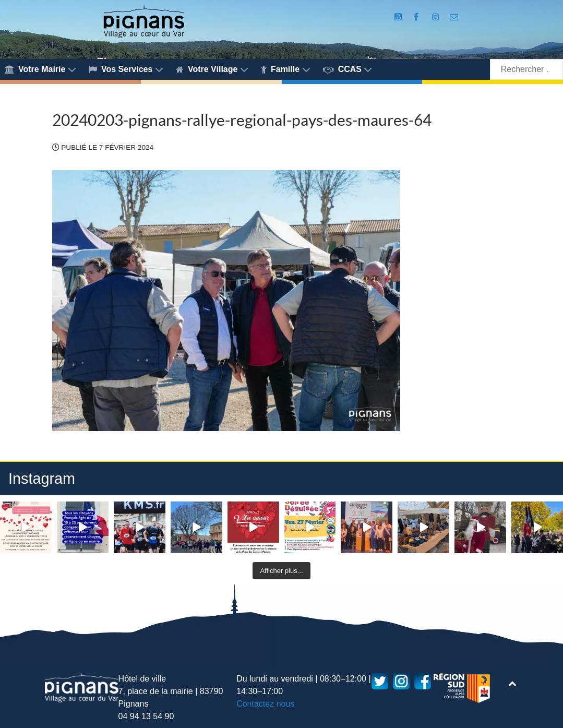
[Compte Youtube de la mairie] (399, 17)
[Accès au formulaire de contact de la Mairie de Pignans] (454, 17)
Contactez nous (265, 704)
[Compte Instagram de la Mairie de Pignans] (437, 17)
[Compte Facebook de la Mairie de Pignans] (417, 17)
